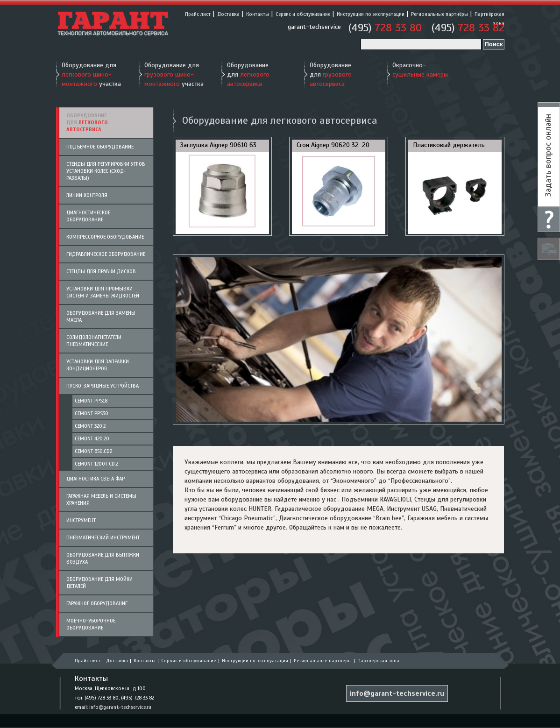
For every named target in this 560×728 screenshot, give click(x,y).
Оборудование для (248, 74)
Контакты (258, 14)
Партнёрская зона (378, 661)
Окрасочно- (420, 70)
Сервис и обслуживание (303, 14)
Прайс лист (198, 14)
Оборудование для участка (91, 74)
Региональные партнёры (439, 14)
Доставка (228, 14)
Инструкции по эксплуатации (371, 14)
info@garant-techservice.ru (120, 707)
